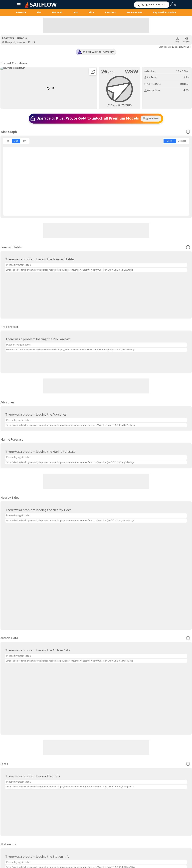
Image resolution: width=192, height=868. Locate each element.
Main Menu (19, 4)
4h (8, 141)
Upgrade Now (151, 118)
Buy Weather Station (164, 12)
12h (16, 141)
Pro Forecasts (134, 12)
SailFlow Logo (31, 2)
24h (24, 141)
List (39, 12)
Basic (170, 141)
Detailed (182, 141)
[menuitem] (8, 141)
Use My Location (173, 4)
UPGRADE (21, 12)
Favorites (110, 12)
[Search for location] (152, 5)
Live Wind (57, 12)
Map (76, 12)
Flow (92, 12)
